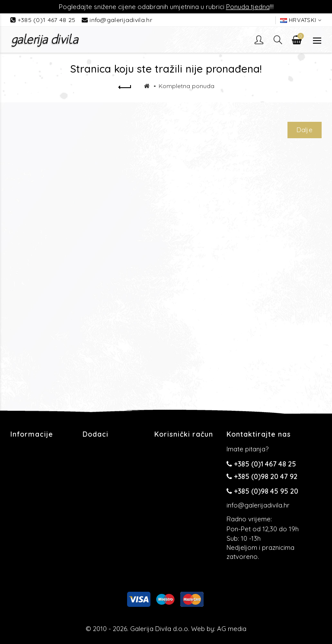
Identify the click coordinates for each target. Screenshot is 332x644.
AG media (232, 629)
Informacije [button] (32, 434)
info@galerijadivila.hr (121, 20)
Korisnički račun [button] (184, 434)
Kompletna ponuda (187, 86)
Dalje (305, 130)
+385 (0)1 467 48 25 (48, 20)
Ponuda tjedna (248, 7)
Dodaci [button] (96, 434)
